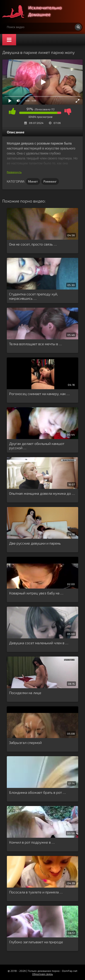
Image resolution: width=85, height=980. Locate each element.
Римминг (50, 181)
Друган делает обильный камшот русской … (37, 446)
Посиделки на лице (25, 693)
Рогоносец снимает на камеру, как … (39, 394)
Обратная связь (42, 974)
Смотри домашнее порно (36, 11)
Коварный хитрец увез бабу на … (36, 593)
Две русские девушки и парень (35, 543)
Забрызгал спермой (25, 742)
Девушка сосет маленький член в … (39, 643)
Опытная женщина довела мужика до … (42, 493)
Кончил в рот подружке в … (32, 842)
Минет (33, 181)
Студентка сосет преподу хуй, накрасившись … (33, 296)
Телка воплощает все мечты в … (35, 344)
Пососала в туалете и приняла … (36, 892)
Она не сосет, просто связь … (33, 244)
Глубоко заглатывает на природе (36, 942)
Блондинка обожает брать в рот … (37, 792)
